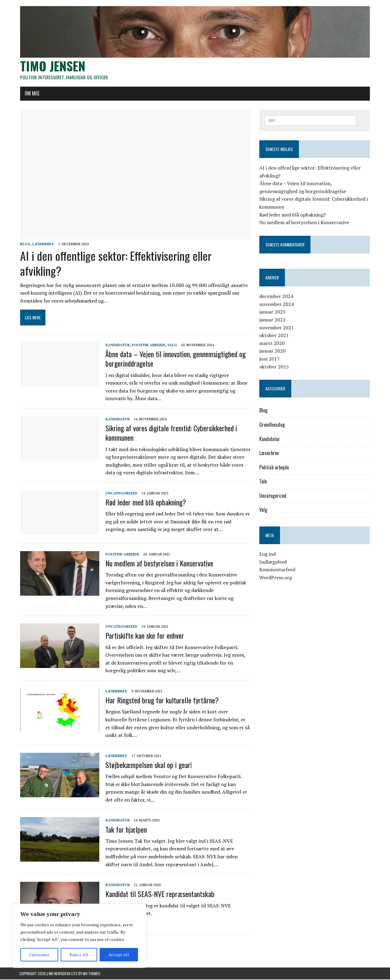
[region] (79, 936)
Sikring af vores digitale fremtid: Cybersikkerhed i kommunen (171, 433)
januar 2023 (272, 312)
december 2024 (276, 296)
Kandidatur (117, 345)
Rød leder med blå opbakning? (145, 503)
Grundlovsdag (272, 425)
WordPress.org (276, 578)
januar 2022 (272, 320)
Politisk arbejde (148, 345)
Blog (25, 244)
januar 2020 (272, 351)
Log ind (268, 555)
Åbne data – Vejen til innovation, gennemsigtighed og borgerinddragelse (175, 359)
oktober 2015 (274, 367)
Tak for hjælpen (126, 830)
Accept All (119, 955)
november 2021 (277, 328)
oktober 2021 (274, 336)
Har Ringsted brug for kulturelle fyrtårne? (161, 701)
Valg (172, 345)
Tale (263, 482)
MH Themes (92, 974)
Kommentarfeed (277, 570)
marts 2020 (272, 343)
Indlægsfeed (273, 562)
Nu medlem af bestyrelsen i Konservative (159, 564)
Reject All (79, 955)
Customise (39, 955)
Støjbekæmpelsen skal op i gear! (148, 765)
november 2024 (277, 304)
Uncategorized (121, 494)
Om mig (31, 94)
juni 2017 (269, 359)
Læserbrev (43, 244)
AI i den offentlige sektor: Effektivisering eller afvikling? (115, 264)
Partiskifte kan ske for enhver (144, 636)
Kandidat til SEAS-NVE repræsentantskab (159, 895)
